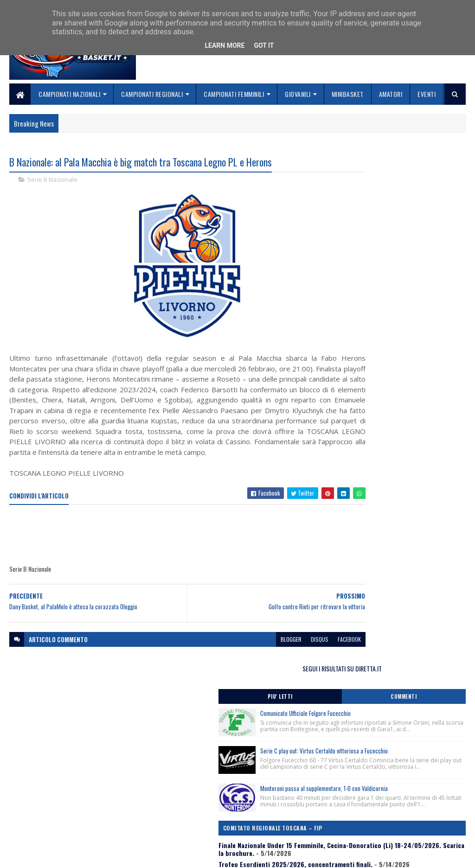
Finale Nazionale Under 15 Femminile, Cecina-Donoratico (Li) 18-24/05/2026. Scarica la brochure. (394, 398)
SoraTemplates (53, 855)
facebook (297, 661)
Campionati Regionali (152, 94)
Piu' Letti (363, 192)
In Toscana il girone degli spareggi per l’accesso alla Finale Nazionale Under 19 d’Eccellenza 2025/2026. (386, 497)
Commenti (431, 192)
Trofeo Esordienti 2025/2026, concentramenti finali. (397, 421)
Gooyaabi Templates (131, 855)
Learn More (225, 45)
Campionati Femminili (234, 94)
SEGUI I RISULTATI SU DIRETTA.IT (397, 164)
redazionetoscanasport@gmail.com (421, 797)
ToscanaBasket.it (368, 550)
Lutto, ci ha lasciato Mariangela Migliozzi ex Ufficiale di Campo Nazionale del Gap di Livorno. (393, 470)
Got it (264, 45)
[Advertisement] (178, 557)
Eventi (427, 94)
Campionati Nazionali (69, 94)
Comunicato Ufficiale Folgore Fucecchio (416, 209)
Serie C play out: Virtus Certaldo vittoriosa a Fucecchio (408, 261)
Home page (181, 796)
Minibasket (348, 94)
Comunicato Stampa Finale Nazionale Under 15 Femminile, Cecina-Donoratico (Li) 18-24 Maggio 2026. (396, 444)
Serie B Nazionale (52, 181)
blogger (239, 661)
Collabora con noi (190, 818)
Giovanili (298, 94)
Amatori (391, 94)
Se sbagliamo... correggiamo (206, 829)
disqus (268, 661)
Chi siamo (179, 807)
